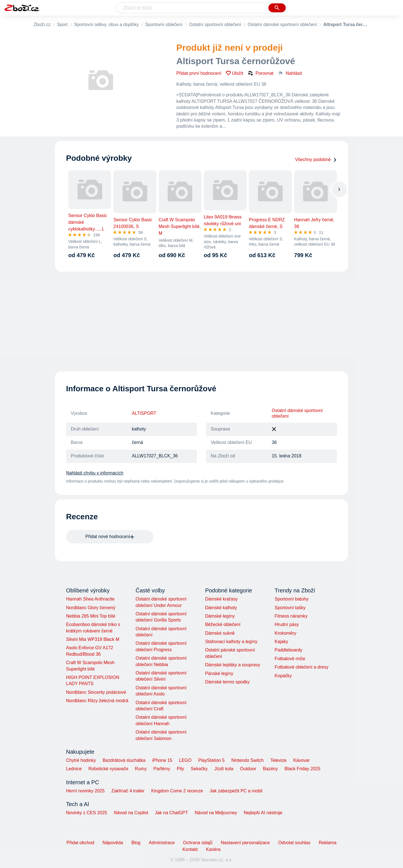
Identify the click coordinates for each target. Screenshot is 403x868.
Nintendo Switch (248, 760)
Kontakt (190, 849)
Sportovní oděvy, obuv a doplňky (106, 25)
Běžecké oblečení (223, 624)
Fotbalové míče (290, 659)
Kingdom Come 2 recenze (177, 791)
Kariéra (213, 849)
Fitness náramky (291, 616)
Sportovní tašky (290, 608)
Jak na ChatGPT (171, 813)
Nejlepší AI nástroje (263, 813)
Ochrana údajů (198, 843)
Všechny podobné (316, 160)
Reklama (328, 843)
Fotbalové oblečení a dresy (301, 667)
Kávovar (302, 760)
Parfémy (162, 769)
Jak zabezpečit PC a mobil (236, 791)
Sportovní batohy (291, 599)
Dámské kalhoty (221, 608)
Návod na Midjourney (216, 813)
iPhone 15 (162, 760)
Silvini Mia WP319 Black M (93, 639)
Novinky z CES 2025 (87, 813)
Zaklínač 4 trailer (128, 791)
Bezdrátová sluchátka (124, 760)
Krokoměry (285, 633)
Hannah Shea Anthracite (90, 599)
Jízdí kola (224, 769)
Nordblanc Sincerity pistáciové (96, 692)
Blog (136, 843)
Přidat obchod (80, 843)
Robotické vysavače (108, 769)
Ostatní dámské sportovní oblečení (282, 25)
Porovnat (261, 73)
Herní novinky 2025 (85, 791)
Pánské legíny (219, 673)
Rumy (141, 769)
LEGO (185, 760)
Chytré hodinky (81, 760)
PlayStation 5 (211, 760)
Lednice (74, 769)
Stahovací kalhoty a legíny (231, 642)
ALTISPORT (144, 413)
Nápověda (113, 843)
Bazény (270, 769)
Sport (62, 25)
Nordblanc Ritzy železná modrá (97, 701)
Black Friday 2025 (303, 769)
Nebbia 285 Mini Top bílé (91, 616)
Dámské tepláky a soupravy (233, 665)
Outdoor (248, 769)
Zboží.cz (42, 25)
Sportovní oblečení (164, 25)
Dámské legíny (220, 616)
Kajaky (281, 642)
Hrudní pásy (287, 624)
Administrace (162, 843)
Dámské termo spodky (227, 682)
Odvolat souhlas (294, 843)
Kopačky (283, 676)
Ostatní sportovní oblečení (215, 25)
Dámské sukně (220, 633)
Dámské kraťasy (221, 599)
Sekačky (199, 769)
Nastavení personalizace (245, 843)
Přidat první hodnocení (199, 73)
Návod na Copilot (131, 813)
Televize (278, 760)
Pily (181, 769)
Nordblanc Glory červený (91, 608)
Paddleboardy (288, 650)
